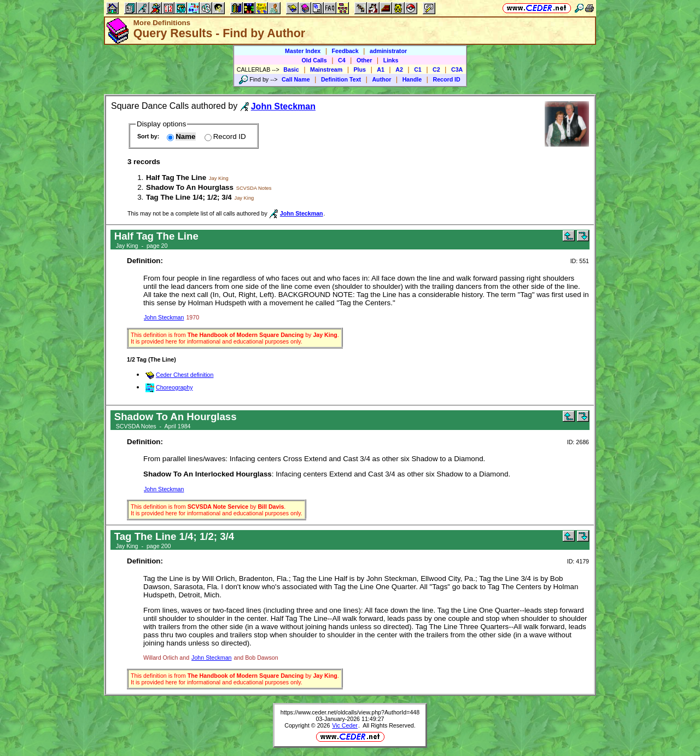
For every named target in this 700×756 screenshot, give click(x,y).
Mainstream (326, 69)
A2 (399, 69)
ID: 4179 (578, 561)
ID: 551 (580, 261)
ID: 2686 (578, 442)
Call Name (296, 79)
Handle (412, 79)
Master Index (303, 51)
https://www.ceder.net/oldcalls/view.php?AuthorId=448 (350, 712)
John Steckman (164, 317)
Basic (291, 69)
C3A (457, 69)
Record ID (446, 79)
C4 (342, 60)
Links (391, 60)
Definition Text (341, 79)
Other (364, 60)
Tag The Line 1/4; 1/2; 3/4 (189, 197)
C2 (436, 69)
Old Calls (314, 60)
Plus (360, 69)
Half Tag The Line (176, 178)
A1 (381, 69)
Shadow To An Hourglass (190, 187)
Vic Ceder (345, 725)
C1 (418, 69)
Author (381, 79)
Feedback (345, 51)
